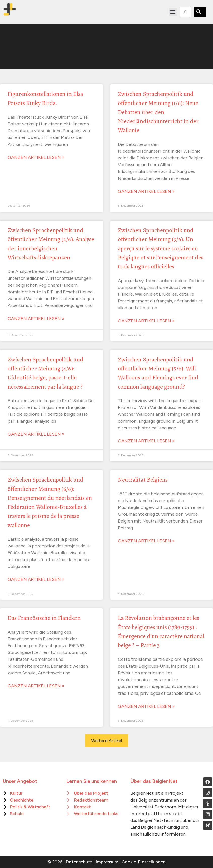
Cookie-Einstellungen (144, 862)
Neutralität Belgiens (143, 480)
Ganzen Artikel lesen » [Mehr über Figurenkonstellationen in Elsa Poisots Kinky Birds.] (36, 157)
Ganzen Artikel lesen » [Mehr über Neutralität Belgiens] (146, 541)
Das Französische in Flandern (44, 618)
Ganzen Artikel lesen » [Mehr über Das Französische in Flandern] (36, 686)
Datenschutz (79, 862)
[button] (173, 12)
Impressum (107, 862)
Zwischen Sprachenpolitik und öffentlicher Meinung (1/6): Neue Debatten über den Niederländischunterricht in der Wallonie (158, 112)
